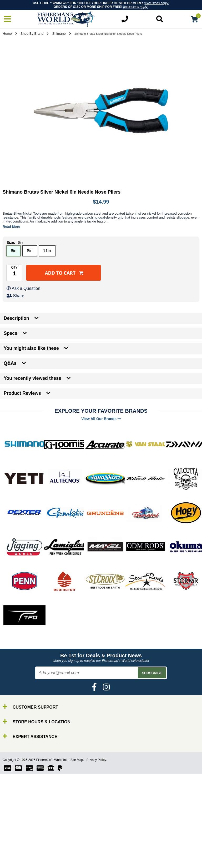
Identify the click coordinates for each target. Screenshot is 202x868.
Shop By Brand (32, 34)
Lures (16, 842)
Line (14, 838)
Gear (15, 847)
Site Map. (77, 760)
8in (30, 251)
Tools (15, 852)
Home (7, 34)
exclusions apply (156, 3)
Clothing (18, 861)
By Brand (19, 823)
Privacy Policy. (97, 760)
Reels (16, 833)
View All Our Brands (101, 419)
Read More (11, 227)
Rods (15, 828)
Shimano (59, 34)
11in (47, 251)
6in (14, 251)
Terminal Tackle (25, 857)
